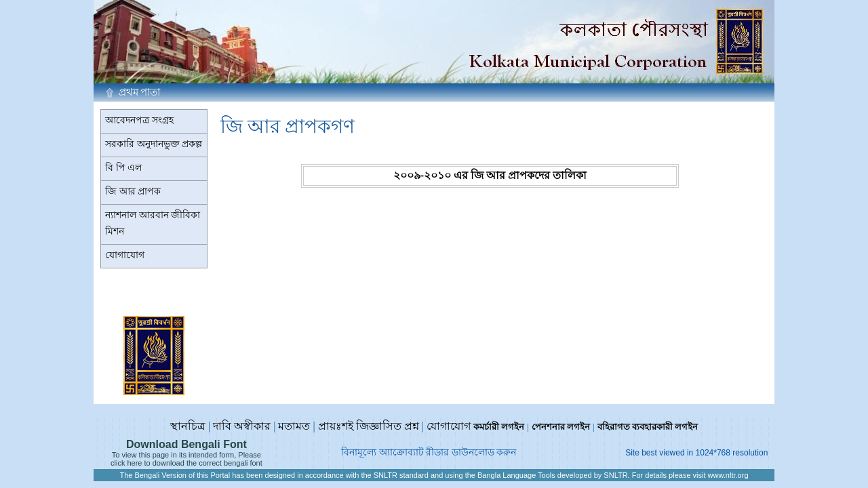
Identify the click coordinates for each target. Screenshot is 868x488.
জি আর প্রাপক (133, 191)
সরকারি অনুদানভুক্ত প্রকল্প (154, 144)
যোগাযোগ (125, 255)
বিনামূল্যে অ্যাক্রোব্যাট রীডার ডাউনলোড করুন (429, 452)
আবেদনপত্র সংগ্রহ (139, 120)
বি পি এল (123, 168)
